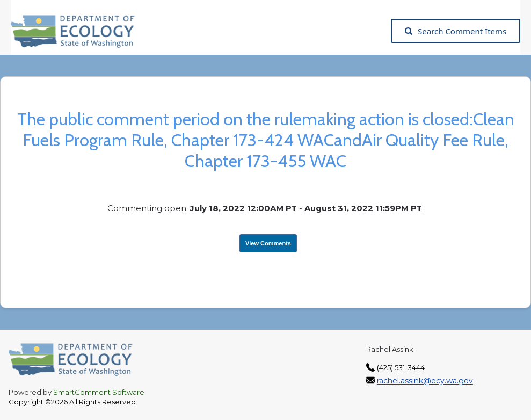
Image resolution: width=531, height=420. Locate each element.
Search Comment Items (456, 31)
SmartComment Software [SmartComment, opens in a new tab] (99, 392)
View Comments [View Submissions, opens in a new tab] (268, 243)
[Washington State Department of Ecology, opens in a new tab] (78, 31)
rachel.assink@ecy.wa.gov (425, 381)
